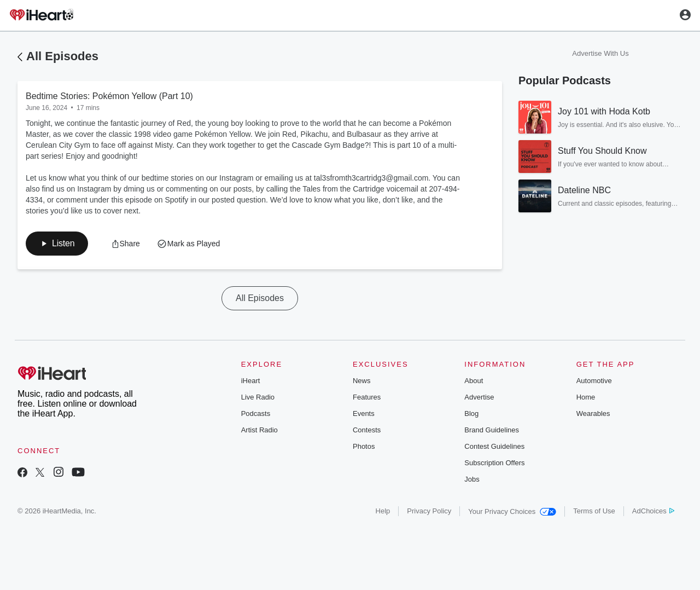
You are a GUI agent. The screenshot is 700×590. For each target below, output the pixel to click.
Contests (367, 430)
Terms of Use (594, 511)
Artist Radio (259, 430)
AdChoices (653, 511)
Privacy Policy (429, 511)
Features (367, 397)
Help (383, 511)
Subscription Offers (494, 463)
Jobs (472, 479)
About (474, 381)
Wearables (593, 413)
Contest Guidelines (494, 446)
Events (364, 413)
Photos (364, 446)
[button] (57, 244)
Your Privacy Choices (512, 511)
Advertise (479, 397)
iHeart (251, 381)
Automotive (594, 381)
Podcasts (256, 413)
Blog (471, 413)
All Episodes (62, 56)
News (362, 381)
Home (586, 397)
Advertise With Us (600, 53)
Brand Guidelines (492, 430)
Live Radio (258, 397)
